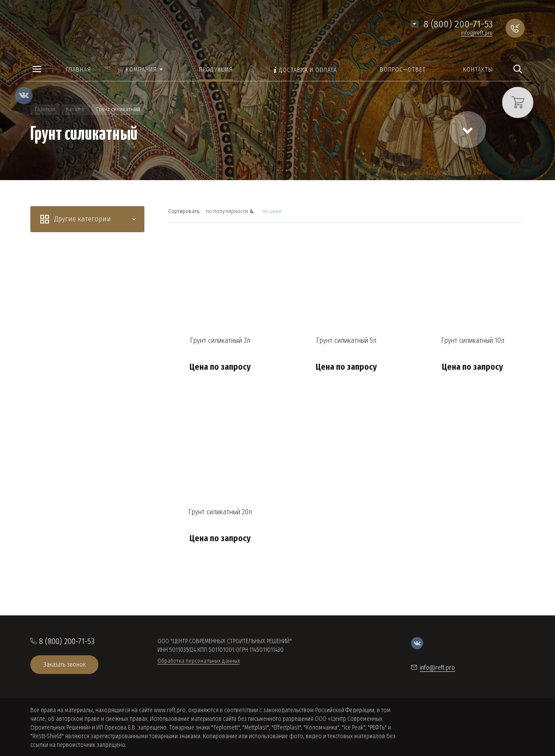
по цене (272, 211)
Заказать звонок (64, 664)
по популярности (228, 211)
